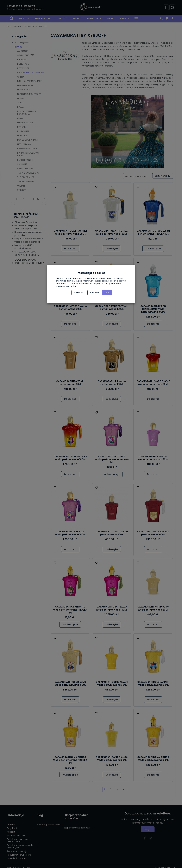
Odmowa (94, 293)
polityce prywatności (66, 286)
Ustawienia (79, 293)
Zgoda (107, 293)
